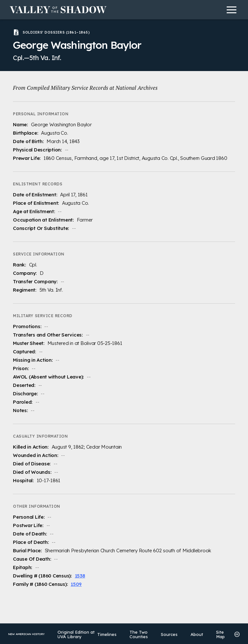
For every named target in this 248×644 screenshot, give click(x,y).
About (196, 634)
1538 (80, 576)
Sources (168, 634)
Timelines (106, 634)
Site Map (219, 634)
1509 (76, 584)
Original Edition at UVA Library (76, 634)
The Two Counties (137, 634)
